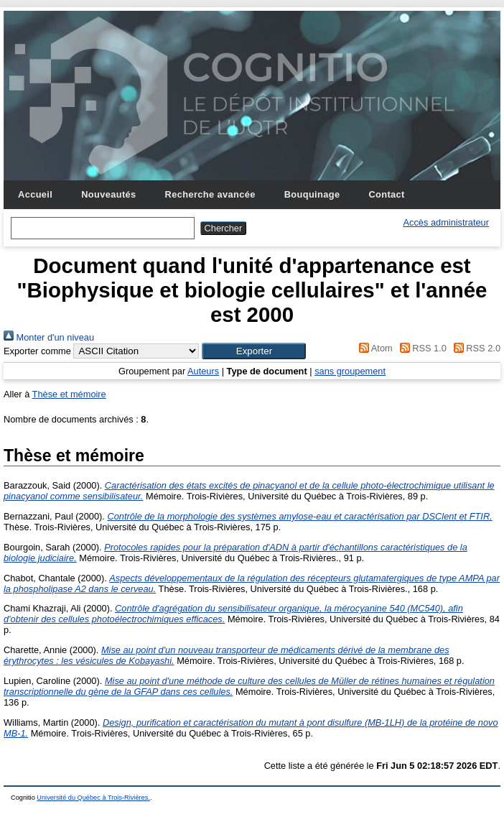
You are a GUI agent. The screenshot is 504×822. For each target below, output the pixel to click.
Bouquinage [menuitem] (312, 194)
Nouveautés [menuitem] (108, 194)
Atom (374, 348)
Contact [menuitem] (386, 194)
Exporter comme (37, 351)
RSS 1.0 (421, 348)
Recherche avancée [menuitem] (210, 194)
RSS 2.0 (475, 348)
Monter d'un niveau (49, 337)
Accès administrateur (446, 222)
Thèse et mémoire (69, 394)
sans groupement (350, 371)
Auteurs (203, 371)
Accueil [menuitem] (35, 194)
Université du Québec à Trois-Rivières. (93, 798)
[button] (254, 351)
